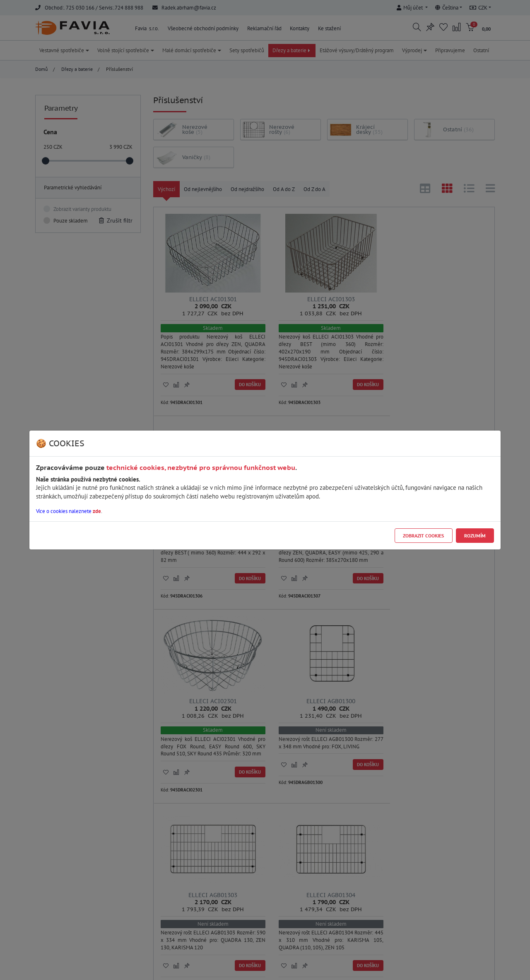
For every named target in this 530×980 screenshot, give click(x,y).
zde (97, 511)
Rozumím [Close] (475, 536)
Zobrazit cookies (423, 536)
